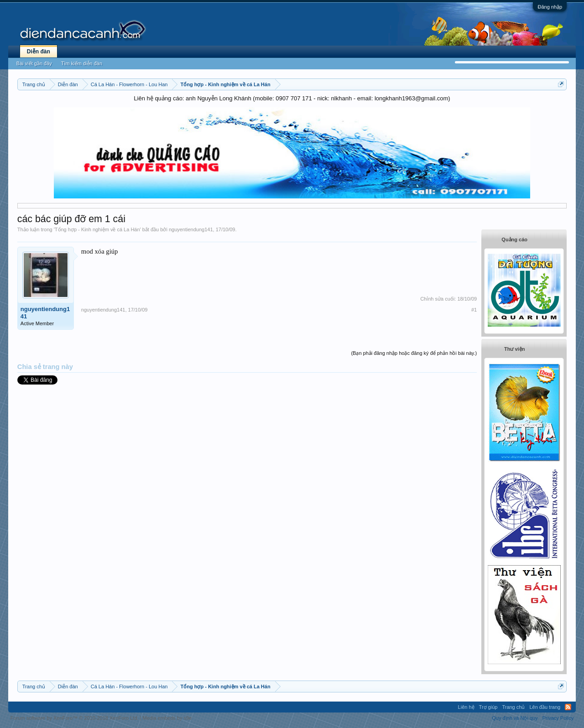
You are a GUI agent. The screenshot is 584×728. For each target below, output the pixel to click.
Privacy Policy (558, 718)
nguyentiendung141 (191, 229)
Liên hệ (466, 707)
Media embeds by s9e (167, 718)
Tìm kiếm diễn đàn (82, 63)
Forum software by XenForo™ (75, 718)
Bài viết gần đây (34, 63)
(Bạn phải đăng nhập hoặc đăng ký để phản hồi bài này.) (414, 353)
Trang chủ (513, 707)
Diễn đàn (39, 52)
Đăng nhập (550, 7)
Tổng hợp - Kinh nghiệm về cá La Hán (97, 229)
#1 (474, 310)
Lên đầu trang (545, 707)
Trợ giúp (488, 707)
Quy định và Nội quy (515, 718)
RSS (568, 707)
